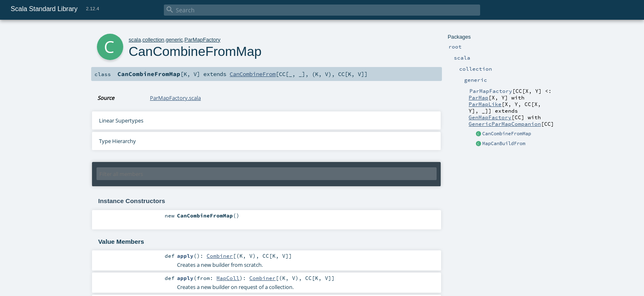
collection (153, 40)
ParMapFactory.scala (175, 98)
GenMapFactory (490, 117)
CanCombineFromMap (507, 134)
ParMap (478, 97)
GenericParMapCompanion (505, 124)
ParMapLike (485, 104)
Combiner (220, 256)
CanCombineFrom (253, 74)
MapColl (228, 278)
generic (175, 40)
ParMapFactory (202, 40)
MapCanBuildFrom (504, 143)
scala (135, 40)
